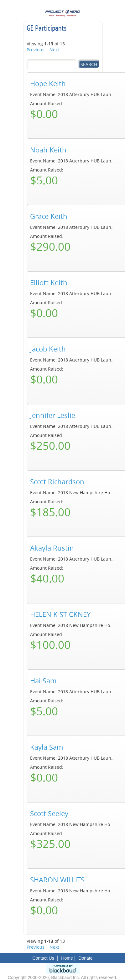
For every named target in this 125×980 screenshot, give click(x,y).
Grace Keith (49, 216)
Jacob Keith (48, 349)
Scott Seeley (49, 813)
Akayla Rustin (52, 548)
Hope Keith (48, 84)
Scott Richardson (57, 482)
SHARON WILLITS (57, 880)
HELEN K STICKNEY (60, 614)
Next (54, 50)
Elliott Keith (49, 283)
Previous (36, 50)
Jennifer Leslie (53, 415)
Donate (85, 958)
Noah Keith (48, 150)
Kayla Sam (47, 747)
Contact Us (43, 958)
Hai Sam (43, 681)
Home (67, 958)
